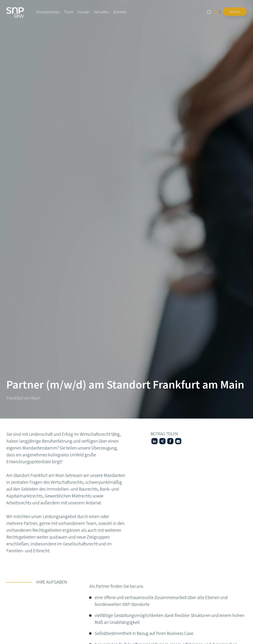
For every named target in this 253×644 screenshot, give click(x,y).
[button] (155, 441)
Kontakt (235, 12)
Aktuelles (102, 12)
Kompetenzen (48, 12)
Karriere (120, 12)
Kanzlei (84, 12)
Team (69, 12)
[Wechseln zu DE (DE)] (216, 12)
